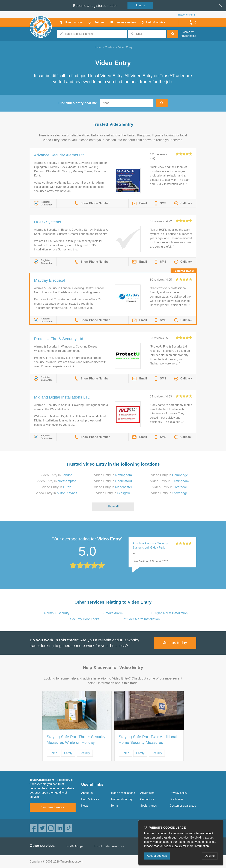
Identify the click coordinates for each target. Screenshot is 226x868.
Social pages (148, 806)
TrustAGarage (74, 846)
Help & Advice (90, 799)
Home (53, 753)
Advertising (147, 793)
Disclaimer (176, 799)
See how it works (53, 807)
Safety (68, 753)
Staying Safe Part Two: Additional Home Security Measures (148, 740)
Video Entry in (57, 475)
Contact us (147, 799)
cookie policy (174, 846)
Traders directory (122, 799)
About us (87, 793)
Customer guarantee (183, 806)
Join (140, 5)
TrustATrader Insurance (109, 846)
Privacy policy (179, 793)
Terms (115, 806)
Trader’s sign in (187, 15)
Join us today (175, 643)
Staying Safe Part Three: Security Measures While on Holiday (76, 740)
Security (85, 753)
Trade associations (123, 793)
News (85, 806)
